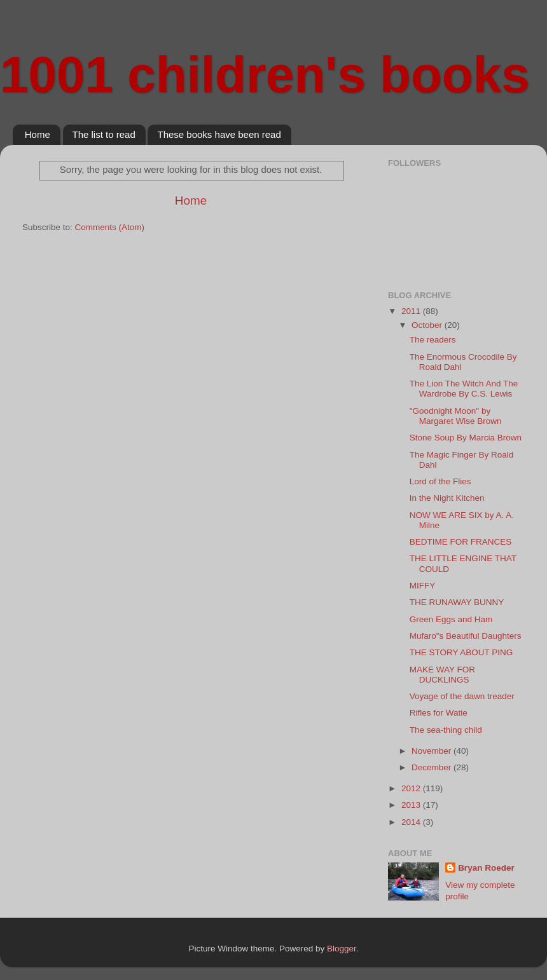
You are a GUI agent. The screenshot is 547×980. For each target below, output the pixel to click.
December (433, 767)
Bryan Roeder (486, 868)
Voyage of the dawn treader (462, 696)
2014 (412, 822)
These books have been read (219, 134)
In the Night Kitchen (447, 498)
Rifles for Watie (439, 713)
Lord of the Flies (440, 481)
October (428, 325)
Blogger (342, 949)
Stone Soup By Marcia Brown (466, 438)
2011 (412, 311)
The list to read (104, 134)
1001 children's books (265, 75)
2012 (412, 788)
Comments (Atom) (110, 227)
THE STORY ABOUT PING (461, 652)
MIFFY (423, 586)
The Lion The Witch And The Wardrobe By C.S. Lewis (464, 389)
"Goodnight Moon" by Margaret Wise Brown (456, 416)
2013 (412, 805)
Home (38, 134)
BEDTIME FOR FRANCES (461, 542)
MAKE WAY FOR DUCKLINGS (442, 675)
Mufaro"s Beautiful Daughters (466, 636)
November (433, 751)
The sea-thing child (446, 730)
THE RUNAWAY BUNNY (457, 602)
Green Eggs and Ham (451, 619)
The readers (433, 340)
